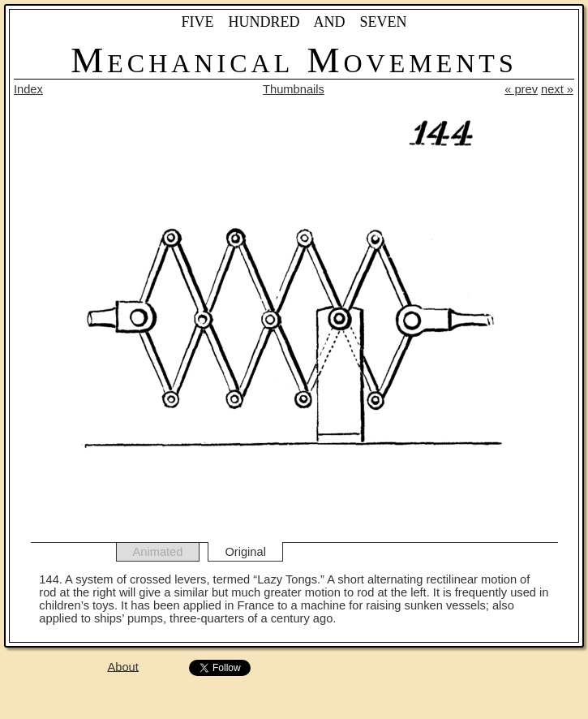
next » (557, 89)
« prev (521, 89)
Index (28, 89)
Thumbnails (294, 89)
